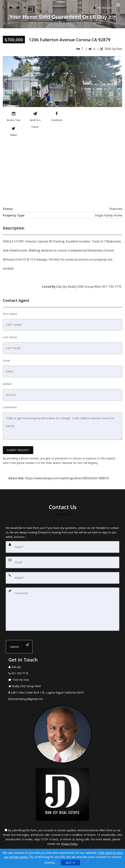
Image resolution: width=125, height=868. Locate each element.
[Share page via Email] (25, 7)
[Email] (62, 562)
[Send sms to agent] (11, 7)
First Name (10, 314)
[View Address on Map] (62, 693)
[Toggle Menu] (118, 5)
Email (6, 360)
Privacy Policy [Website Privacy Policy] (69, 844)
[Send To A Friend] (35, 117)
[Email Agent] (62, 699)
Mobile (7, 384)
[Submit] (19, 647)
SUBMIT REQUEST (18, 450)
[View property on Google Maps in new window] (62, 171)
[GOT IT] (70, 863)
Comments (10, 407)
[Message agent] (62, 680)
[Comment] (62, 609)
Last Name (10, 337)
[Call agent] (4, 7)
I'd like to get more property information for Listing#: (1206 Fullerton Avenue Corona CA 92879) (62, 426)
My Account (103, 8)
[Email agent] (18, 7)
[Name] (62, 547)
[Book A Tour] (14, 117)
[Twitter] (13, 132)
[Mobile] (62, 578)
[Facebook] (57, 117)
